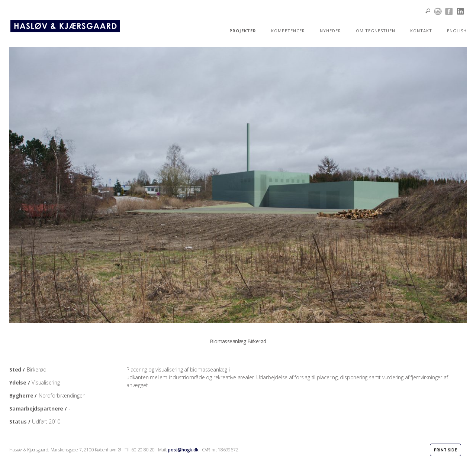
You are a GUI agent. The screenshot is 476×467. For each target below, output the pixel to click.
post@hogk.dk (183, 450)
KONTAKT (421, 31)
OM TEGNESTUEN (376, 31)
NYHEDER (330, 31)
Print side (446, 450)
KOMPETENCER (288, 31)
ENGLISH (457, 31)
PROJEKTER (243, 31)
